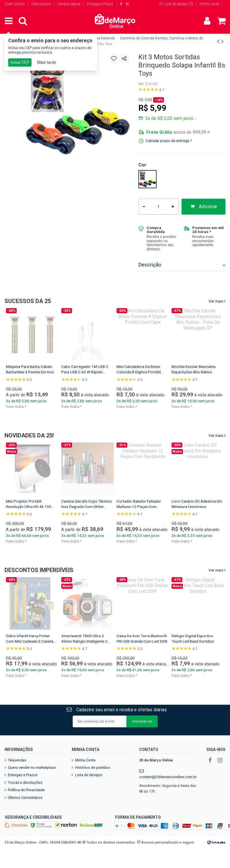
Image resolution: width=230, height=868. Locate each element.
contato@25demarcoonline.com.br (168, 777)
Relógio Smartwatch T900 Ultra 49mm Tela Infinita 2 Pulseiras (34, 641)
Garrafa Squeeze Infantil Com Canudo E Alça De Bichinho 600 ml (94, 372)
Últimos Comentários (25, 798)
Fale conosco (42, 4)
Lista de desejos (89, 775)
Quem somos (15, 4)
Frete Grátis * (23, 407)
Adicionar (203, 207)
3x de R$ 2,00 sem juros (170, 118)
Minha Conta (209, 4)
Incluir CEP (20, 62)
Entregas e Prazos (100, 4)
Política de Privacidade (26, 790)
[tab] (182, 265)
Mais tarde (47, 62)
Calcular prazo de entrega (169, 141)
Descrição (182, 265)
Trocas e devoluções (25, 783)
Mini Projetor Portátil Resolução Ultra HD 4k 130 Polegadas (201, 507)
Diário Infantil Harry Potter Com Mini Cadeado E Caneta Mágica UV (202, 641)
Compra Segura (69, 4)
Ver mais (216, 301)
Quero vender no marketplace (32, 768)
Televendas (17, 760)
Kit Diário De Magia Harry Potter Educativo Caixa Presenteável (88, 641)
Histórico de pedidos (93, 768)
